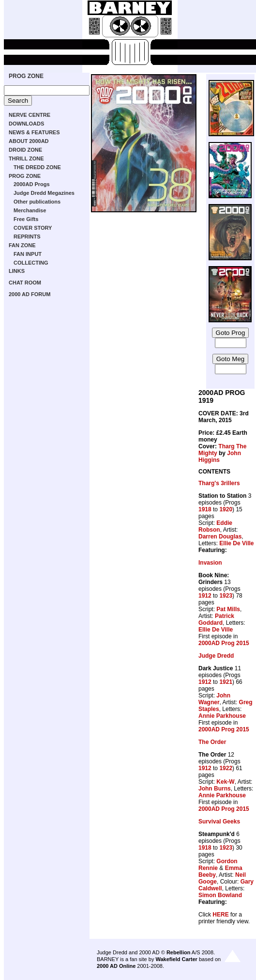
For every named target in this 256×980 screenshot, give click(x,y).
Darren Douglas (220, 537)
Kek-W (225, 782)
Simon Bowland (220, 895)
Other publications (37, 202)
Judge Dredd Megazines (44, 193)
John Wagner (214, 699)
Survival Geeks (219, 822)
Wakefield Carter (176, 959)
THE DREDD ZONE (37, 167)
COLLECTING (31, 263)
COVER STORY (33, 228)
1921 (226, 682)
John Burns (215, 789)
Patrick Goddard (216, 619)
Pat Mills (228, 609)
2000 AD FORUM (30, 294)
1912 (205, 596)
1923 (226, 596)
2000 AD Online (116, 966)
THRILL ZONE (26, 158)
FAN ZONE (22, 245)
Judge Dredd (216, 656)
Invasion (210, 563)
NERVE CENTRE (30, 115)
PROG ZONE (26, 76)
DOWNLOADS (26, 124)
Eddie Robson (215, 526)
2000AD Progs (32, 184)
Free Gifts (26, 219)
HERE (220, 915)
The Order (212, 742)
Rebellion (179, 952)
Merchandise (30, 210)
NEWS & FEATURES (34, 132)
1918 (205, 509)
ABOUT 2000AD (29, 141)
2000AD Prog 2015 (224, 643)
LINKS (17, 271)
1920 (226, 509)
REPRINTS (27, 237)
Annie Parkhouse (222, 716)
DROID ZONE (25, 150)
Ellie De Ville (236, 543)
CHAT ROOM (25, 283)
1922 (226, 768)
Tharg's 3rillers (219, 483)
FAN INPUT (28, 254)
